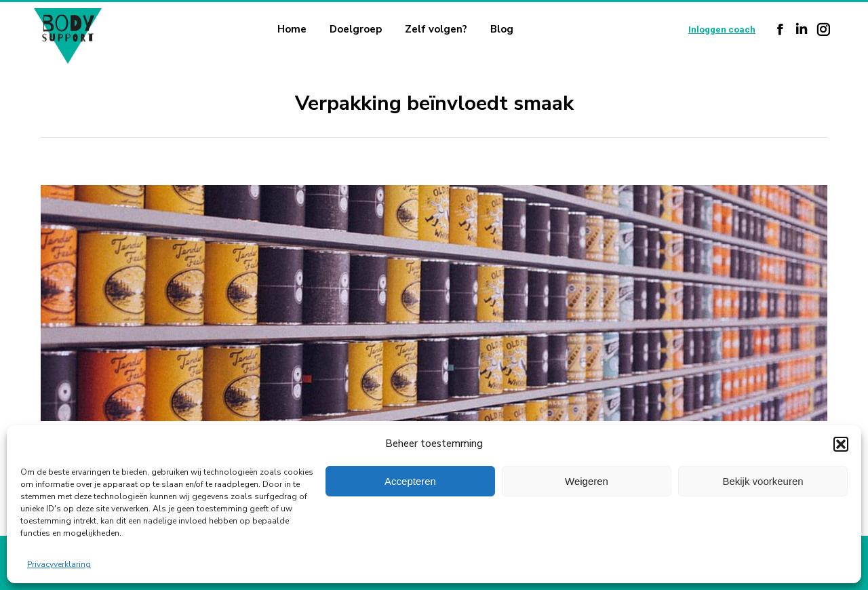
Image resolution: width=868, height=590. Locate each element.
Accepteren (410, 481)
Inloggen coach (722, 29)
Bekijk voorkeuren (763, 481)
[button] (841, 444)
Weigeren (587, 481)
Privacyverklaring (59, 564)
